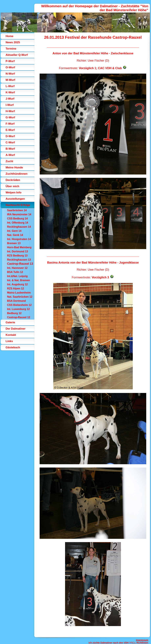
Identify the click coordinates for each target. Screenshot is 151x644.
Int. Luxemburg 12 (18, 309)
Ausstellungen (15, 199)
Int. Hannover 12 (17, 268)
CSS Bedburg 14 (17, 219)
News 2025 (13, 42)
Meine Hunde (14, 168)
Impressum (142, 640)
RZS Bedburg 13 (17, 256)
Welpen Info (13, 193)
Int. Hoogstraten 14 (19, 239)
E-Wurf (10, 130)
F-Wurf (10, 124)
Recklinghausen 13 (19, 260)
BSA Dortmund (16, 301)
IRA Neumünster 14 (19, 214)
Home (9, 36)
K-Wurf (10, 92)
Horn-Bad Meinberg (19, 247)
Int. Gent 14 (14, 231)
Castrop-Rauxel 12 (19, 317)
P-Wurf (10, 61)
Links (9, 341)
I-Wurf (10, 105)
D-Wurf (10, 136)
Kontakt (11, 335)
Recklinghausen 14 (19, 227)
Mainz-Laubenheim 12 (19, 293)
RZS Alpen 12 (16, 288)
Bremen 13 (14, 243)
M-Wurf (10, 80)
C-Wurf (10, 142)
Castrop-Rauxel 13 (20, 264)
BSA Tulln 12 (15, 272)
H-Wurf (10, 111)
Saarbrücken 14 (17, 210)
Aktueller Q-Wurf (17, 55)
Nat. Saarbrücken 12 (20, 297)
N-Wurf (10, 74)
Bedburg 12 (14, 313)
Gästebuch (13, 347)
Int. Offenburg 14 (18, 223)
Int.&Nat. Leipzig (17, 276)
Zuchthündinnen (17, 174)
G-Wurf (10, 117)
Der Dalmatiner (16, 329)
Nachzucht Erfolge (18, 205)
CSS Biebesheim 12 (19, 305)
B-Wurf (10, 149)
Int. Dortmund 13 (17, 251)
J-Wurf (10, 99)
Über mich (12, 186)
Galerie (10, 322)
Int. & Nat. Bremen (18, 280)
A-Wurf (10, 155)
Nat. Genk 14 (15, 235)
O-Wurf (10, 67)
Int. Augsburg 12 (17, 284)
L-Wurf (10, 86)
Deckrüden (13, 180)
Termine (11, 49)
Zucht (9, 161)
